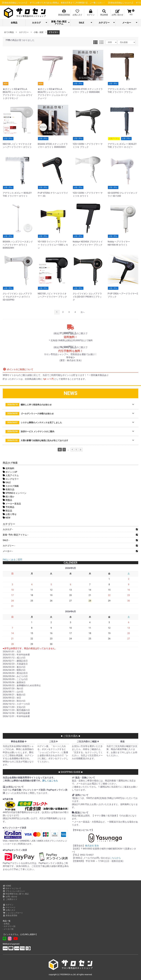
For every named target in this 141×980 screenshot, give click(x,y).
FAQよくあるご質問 (12, 560)
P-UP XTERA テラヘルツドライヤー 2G (53, 191)
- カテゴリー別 (9, 926)
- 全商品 (6, 924)
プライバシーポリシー (14, 891)
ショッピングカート (13, 913)
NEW (7, 518)
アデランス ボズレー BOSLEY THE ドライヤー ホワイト (18, 191)
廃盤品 (7, 500)
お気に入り (9, 910)
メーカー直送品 (12, 504)
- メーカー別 (8, 929)
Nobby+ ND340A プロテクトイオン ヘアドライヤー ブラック (88, 240)
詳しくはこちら (50, 781)
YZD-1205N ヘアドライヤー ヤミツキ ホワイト (88, 191)
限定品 (7, 511)
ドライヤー (53, 32)
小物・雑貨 (39, 32)
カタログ (39, 23)
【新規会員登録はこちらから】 (68, 3)
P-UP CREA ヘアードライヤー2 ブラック (123, 292)
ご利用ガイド (10, 899)
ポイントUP (10, 472)
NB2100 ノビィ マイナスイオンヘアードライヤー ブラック (53, 292)
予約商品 (9, 507)
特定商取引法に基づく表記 (16, 894)
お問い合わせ (10, 897)
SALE (86, 23)
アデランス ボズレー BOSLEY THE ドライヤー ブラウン (123, 88)
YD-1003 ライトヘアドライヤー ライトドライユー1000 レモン (53, 242)
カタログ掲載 (11, 486)
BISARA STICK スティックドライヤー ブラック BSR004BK (88, 88)
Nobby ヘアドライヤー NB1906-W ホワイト (123, 240)
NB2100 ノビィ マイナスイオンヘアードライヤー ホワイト (18, 143)
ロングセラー (11, 479)
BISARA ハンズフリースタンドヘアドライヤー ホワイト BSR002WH (18, 242)
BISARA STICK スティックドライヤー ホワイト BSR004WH (53, 143)
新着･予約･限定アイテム (60, 23)
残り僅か (9, 497)
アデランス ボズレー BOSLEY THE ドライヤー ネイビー (123, 143)
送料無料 (9, 468)
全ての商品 (9, 32)
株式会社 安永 (92, 846)
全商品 (14, 23)
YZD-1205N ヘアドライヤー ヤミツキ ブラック (88, 143)
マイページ (9, 907)
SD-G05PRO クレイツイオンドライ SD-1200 (123, 191)
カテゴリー (107, 23)
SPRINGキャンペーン (15, 493)
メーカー (130, 23)
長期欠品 (9, 489)
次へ (83, 312)
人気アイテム (11, 475)
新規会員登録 (10, 915)
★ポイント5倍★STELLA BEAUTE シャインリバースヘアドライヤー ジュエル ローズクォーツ (53, 91)
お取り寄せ (10, 514)
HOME (7, 886)
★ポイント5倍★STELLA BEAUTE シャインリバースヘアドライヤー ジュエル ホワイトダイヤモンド (18, 91)
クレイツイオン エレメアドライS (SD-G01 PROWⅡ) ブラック (88, 294)
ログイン (8, 905)
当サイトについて (12, 888)
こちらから (115, 858)
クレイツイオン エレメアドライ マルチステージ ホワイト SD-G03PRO (18, 294)
